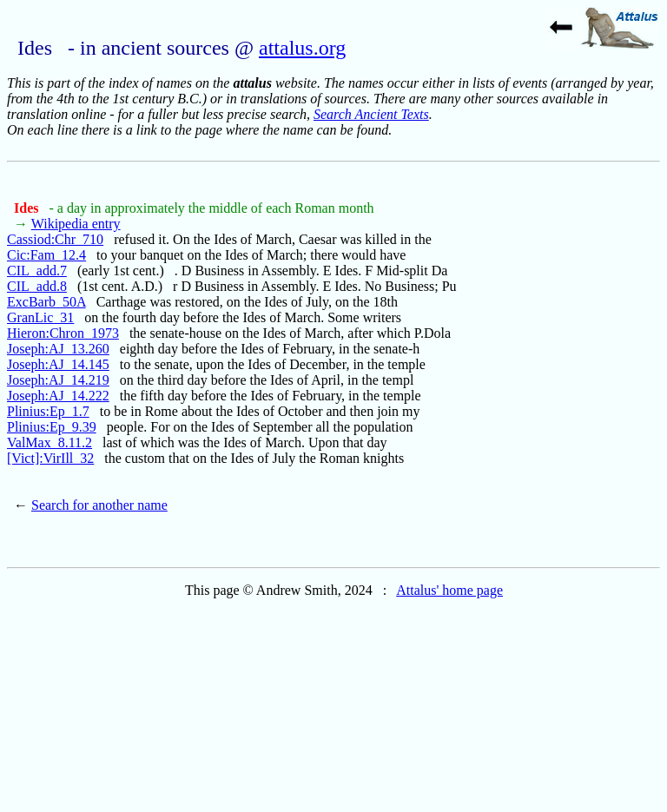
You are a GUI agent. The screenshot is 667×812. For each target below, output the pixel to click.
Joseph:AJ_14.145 (58, 364)
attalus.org (302, 48)
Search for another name (99, 505)
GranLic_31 (40, 317)
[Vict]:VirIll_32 (50, 458)
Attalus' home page (449, 590)
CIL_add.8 (37, 286)
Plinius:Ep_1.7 (48, 411)
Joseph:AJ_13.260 (58, 349)
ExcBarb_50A (46, 302)
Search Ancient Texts (371, 114)
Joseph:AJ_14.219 (58, 380)
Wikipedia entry (76, 224)
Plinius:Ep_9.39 (52, 427)
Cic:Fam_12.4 (46, 255)
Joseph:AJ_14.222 (58, 396)
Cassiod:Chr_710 (55, 239)
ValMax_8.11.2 (50, 442)
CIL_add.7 (37, 271)
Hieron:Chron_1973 (63, 333)
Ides (28, 208)
